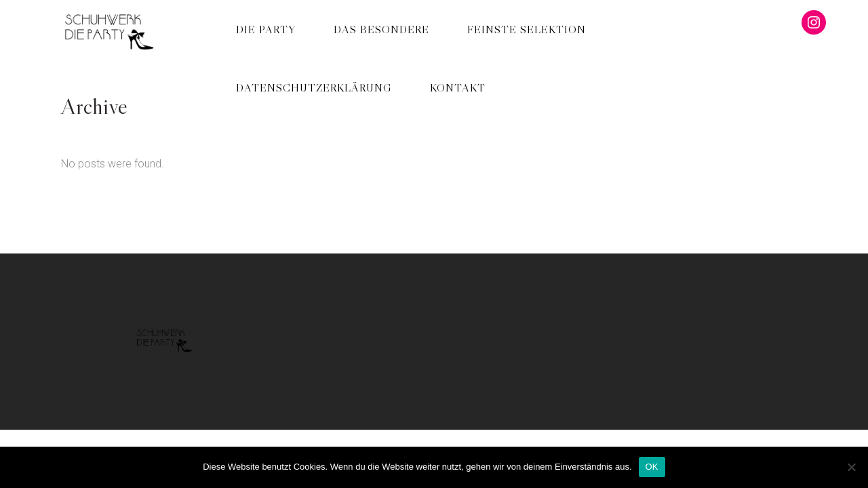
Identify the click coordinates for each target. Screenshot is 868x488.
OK (652, 467)
